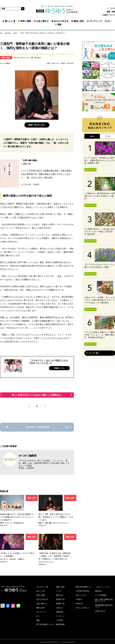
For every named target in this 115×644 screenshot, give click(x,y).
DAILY (92, 137)
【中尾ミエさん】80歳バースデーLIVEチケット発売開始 (17, 555)
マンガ (112, 8)
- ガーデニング (41, 612)
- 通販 (38, 620)
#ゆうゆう (38, 58)
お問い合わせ (100, 611)
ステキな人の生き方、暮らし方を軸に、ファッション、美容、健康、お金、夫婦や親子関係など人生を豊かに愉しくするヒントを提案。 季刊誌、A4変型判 (44, 464)
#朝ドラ (41, 523)
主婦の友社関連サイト (84, 587)
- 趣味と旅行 (40, 608)
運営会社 (98, 591)
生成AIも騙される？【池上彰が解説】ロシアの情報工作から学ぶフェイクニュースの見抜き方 (17, 517)
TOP (1, 33)
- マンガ (58, 591)
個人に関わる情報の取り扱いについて (104, 600)
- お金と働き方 (41, 604)
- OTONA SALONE (82, 591)
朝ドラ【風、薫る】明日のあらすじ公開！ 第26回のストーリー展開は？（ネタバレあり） (56, 517)
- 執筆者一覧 (60, 599)
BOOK (15, 33)
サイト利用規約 (101, 595)
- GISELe (79, 599)
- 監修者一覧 (60, 604)
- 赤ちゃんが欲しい (82, 608)
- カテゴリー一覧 (42, 587)
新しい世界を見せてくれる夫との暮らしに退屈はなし (37, 395)
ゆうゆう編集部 (28, 456)
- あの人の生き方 (42, 599)
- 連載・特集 (60, 587)
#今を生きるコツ (19, 523)
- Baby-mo (79, 604)
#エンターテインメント (21, 58)
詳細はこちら (59, 368)
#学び (2, 523)
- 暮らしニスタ (81, 595)
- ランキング (60, 616)
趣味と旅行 (8, 33)
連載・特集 (111, 12)
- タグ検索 (59, 620)
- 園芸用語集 (60, 624)
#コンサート (4, 559)
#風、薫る (49, 523)
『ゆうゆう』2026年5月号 (37, 427)
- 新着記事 (59, 612)
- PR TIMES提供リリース (45, 624)
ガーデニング (90, 172)
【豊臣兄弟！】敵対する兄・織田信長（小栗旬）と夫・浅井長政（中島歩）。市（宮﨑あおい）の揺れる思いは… (56, 556)
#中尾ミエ (21, 559)
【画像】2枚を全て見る (36, 125)
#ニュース (9, 523)
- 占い (38, 616)
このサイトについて (103, 587)
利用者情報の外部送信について (104, 606)
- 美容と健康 (40, 595)
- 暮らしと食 (40, 591)
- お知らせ (59, 608)
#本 (32, 58)
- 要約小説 (59, 595)
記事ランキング (109, 15)
